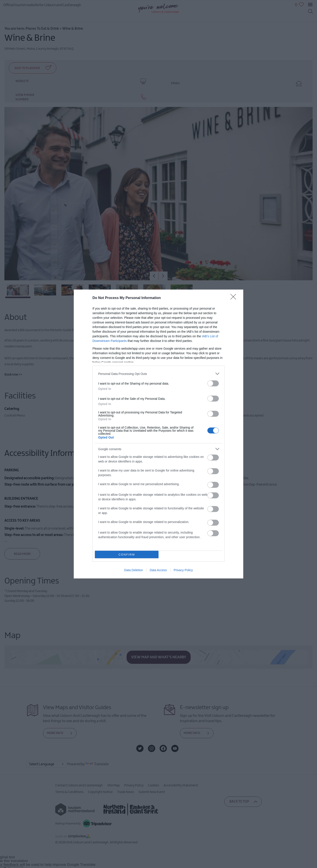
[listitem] (158, 374)
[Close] (235, 298)
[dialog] (158, 434)
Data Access (158, 570)
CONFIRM (127, 555)
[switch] (213, 383)
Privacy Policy (183, 570)
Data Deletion (134, 570)
